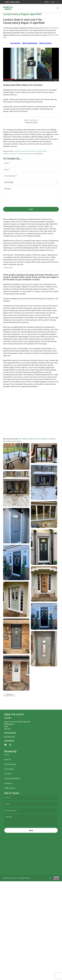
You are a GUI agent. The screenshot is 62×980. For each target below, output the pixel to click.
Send (31, 209)
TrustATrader (8, 268)
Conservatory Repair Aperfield (22, 14)
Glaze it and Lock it (31, 120)
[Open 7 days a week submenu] (12, 2)
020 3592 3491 (51, 28)
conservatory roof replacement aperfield (21, 154)
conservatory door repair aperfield (24, 151)
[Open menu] (58, 8)
